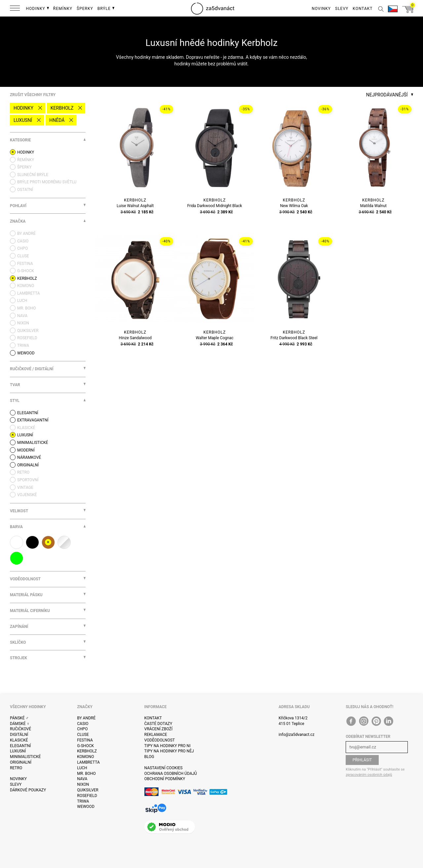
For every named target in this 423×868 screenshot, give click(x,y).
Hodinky (23, 108)
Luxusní (23, 120)
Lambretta (88, 762)
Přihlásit (362, 760)
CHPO (82, 729)
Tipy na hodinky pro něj (169, 751)
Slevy (16, 784)
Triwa (83, 801)
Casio (83, 724)
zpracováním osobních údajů (369, 775)
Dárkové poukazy (28, 790)
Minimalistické (25, 757)
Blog (149, 757)
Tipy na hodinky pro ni (168, 746)
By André (86, 718)
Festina (85, 740)
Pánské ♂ (19, 718)
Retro (16, 768)
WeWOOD (86, 807)
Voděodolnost (160, 740)
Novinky (18, 779)
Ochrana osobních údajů (171, 774)
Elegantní (20, 746)
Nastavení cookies (164, 768)
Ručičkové (20, 729)
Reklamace (156, 735)
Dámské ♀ (20, 724)
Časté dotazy (158, 724)
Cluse (83, 735)
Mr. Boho (86, 774)
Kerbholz (62, 108)
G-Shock (85, 746)
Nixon (83, 784)
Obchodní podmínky (165, 779)
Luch (82, 768)
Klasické (19, 740)
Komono (85, 757)
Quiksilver (88, 790)
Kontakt (153, 718)
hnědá (57, 120)
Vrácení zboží (158, 729)
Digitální (19, 735)
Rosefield (87, 796)
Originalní (21, 762)
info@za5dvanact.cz (296, 735)
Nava (82, 779)
